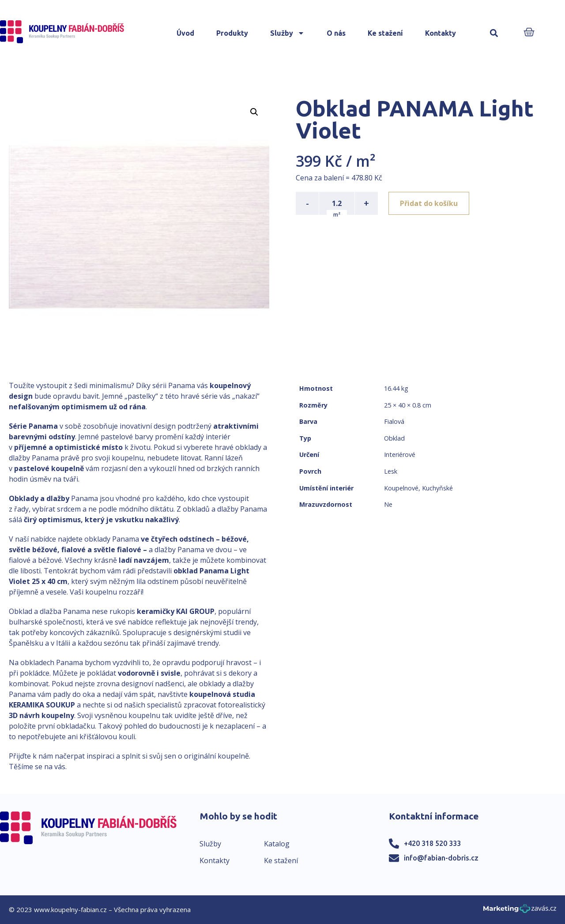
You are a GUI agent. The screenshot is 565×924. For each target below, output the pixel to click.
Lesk (391, 471)
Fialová (394, 421)
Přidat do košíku (429, 203)
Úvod (185, 33)
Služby (287, 33)
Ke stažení (385, 33)
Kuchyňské (437, 488)
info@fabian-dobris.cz (441, 858)
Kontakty (441, 33)
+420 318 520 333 (432, 843)
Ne (388, 504)
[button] (494, 33)
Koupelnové (401, 488)
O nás (336, 33)
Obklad (394, 438)
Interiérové (400, 455)
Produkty (232, 33)
